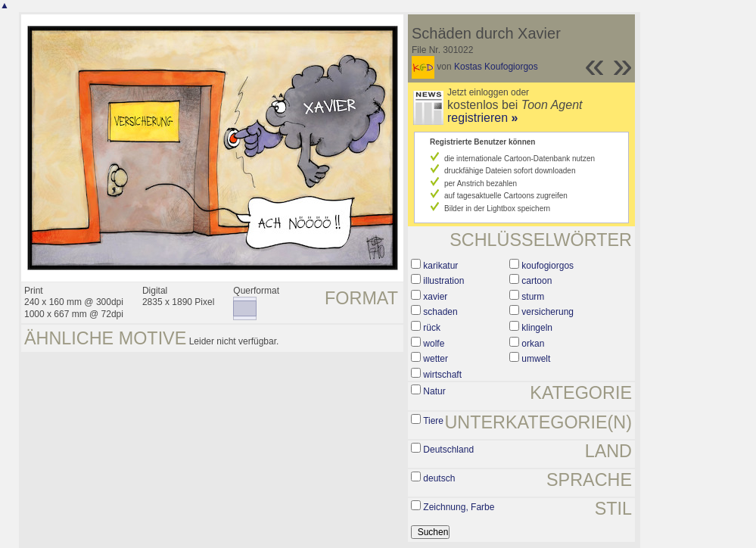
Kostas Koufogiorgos (496, 67)
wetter (436, 359)
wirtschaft (442, 375)
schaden (440, 312)
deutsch (439, 478)
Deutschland (448, 450)
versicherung (548, 312)
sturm (533, 297)
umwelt (536, 359)
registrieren (482, 118)
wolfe (434, 344)
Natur (434, 391)
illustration (443, 281)
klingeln (537, 328)
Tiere (433, 421)
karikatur (440, 266)
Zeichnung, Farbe (459, 507)
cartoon (537, 281)
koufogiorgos (548, 266)
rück (432, 328)
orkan (533, 344)
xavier (435, 297)
